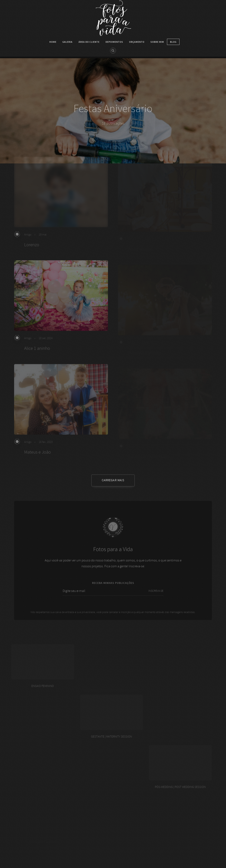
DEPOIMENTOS (114, 42)
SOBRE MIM (157, 42)
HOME (53, 42)
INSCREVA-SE (156, 596)
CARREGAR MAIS (113, 480)
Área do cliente (89, 42)
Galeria (67, 42)
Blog (173, 42)
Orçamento (137, 42)
